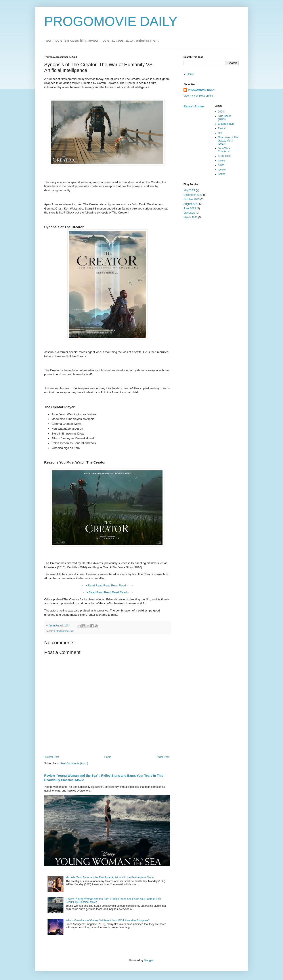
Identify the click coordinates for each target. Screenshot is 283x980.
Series (222, 174)
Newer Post (52, 757)
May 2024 (189, 190)
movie (222, 161)
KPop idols (224, 156)
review (222, 170)
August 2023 (191, 204)
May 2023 (189, 213)
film (72, 631)
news (221, 165)
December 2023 (193, 195)
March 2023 (190, 217)
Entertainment (62, 631)
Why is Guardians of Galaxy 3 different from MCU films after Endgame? (108, 920)
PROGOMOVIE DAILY (111, 21)
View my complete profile (198, 96)
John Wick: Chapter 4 (225, 150)
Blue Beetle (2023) (225, 118)
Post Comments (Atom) (74, 763)
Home (108, 757)
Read (91, 585)
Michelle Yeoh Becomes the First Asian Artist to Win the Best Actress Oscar (110, 877)
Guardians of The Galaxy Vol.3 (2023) (228, 141)
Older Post (163, 757)
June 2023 (190, 208)
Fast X (222, 128)
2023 (221, 112)
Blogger (148, 960)
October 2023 (192, 199)
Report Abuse (194, 106)
